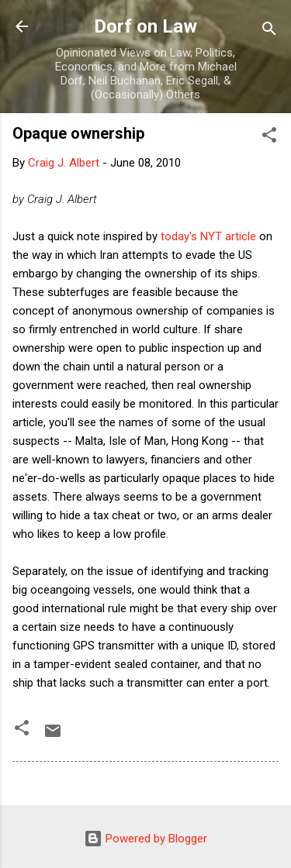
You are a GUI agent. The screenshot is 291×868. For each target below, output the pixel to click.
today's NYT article (208, 236)
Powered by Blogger (145, 839)
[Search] (269, 31)
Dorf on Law (145, 26)
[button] (269, 138)
